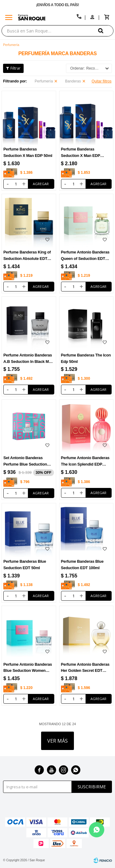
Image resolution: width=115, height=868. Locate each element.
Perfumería (44, 81)
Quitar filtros (102, 81)
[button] (106, 30)
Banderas (73, 81)
